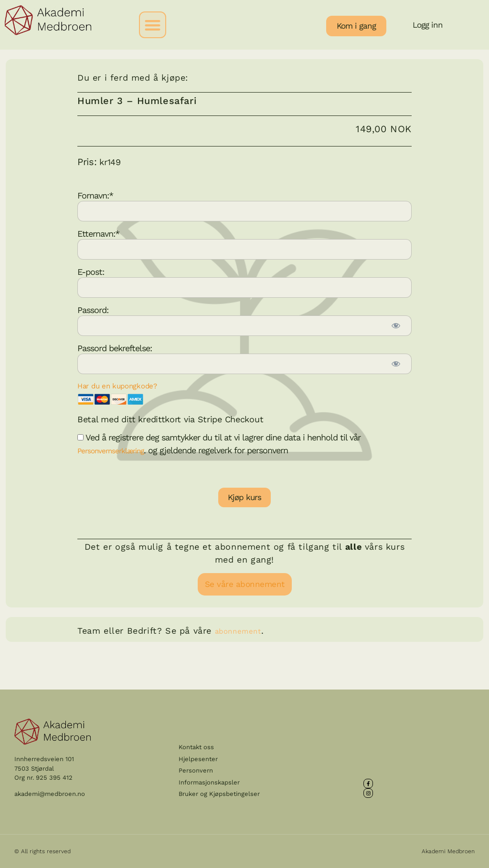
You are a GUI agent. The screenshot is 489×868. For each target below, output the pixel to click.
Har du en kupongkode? (117, 386)
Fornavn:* (95, 195)
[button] (153, 25)
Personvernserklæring (111, 451)
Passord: (93, 309)
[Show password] (395, 326)
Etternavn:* (98, 233)
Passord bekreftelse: (115, 348)
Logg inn (428, 25)
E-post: (91, 271)
